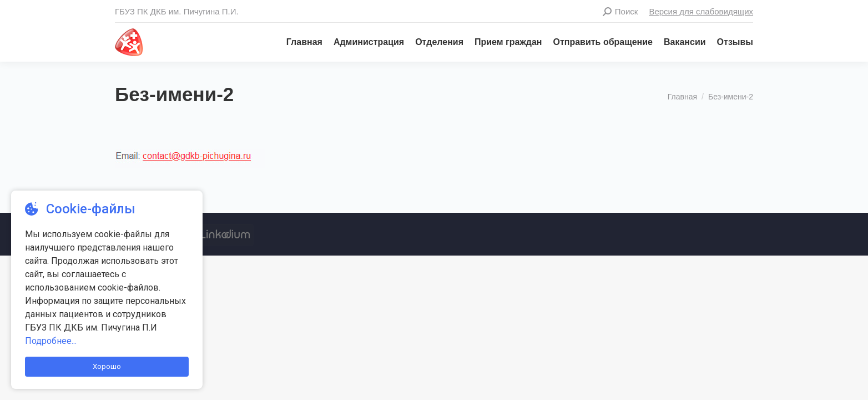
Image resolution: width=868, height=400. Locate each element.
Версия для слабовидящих (701, 11)
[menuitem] (299, 42)
